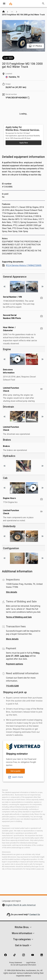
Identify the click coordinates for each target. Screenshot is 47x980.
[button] (23, 927)
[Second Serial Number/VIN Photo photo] (41, 316)
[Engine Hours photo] (41, 499)
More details (12, 639)
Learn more (15, 777)
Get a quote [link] (15, 771)
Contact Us (35, 915)
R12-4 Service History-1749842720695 (22, 265)
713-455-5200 (12, 686)
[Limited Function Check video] (41, 389)
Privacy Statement (16, 963)
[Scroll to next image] (42, 287)
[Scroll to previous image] (5, 287)
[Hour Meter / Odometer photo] (41, 328)
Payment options (15, 664)
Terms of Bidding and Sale (19, 617)
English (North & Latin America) (21, 905)
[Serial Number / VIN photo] (41, 298)
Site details (12, 592)
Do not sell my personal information (23, 965)
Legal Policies (31, 963)
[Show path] (12, 12)
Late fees (25, 656)
